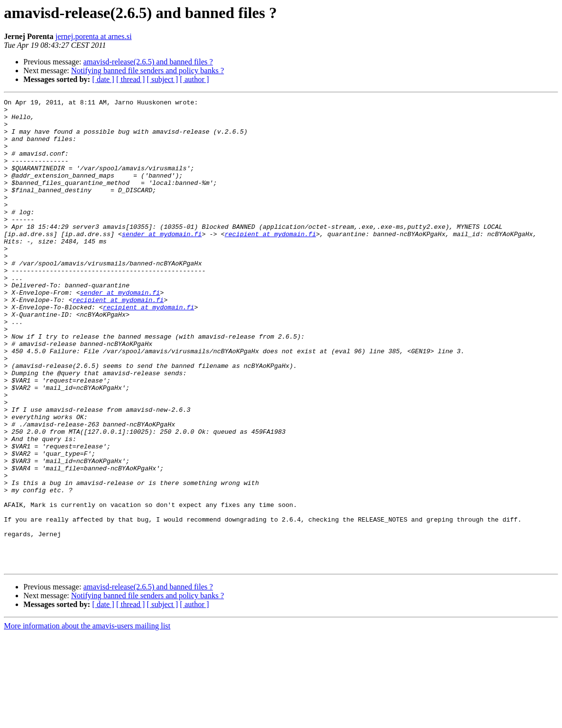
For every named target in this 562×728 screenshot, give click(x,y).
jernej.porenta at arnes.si (93, 36)
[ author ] (195, 79)
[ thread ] (130, 79)
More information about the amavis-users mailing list (87, 719)
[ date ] (103, 79)
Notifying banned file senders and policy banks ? (148, 71)
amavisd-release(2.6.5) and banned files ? (148, 62)
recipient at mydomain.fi (270, 262)
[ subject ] (162, 79)
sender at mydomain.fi (162, 262)
